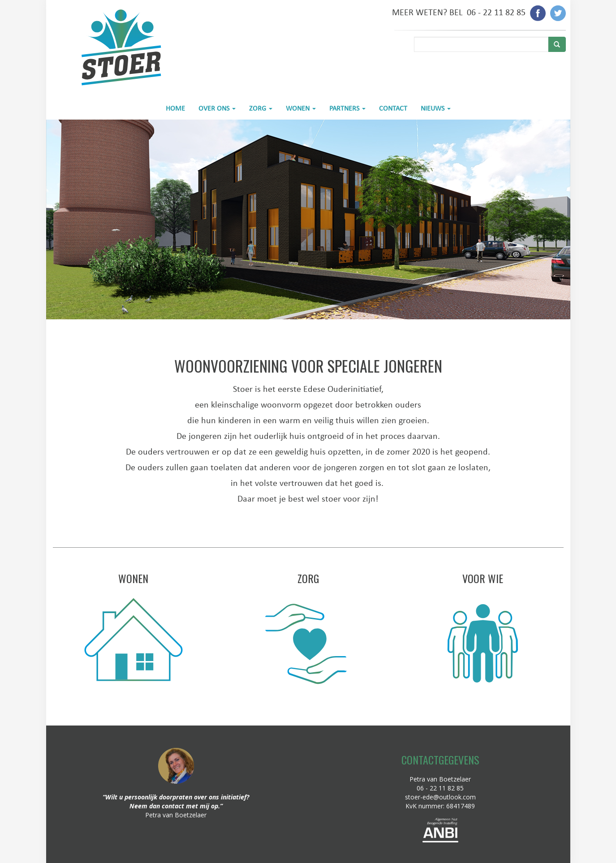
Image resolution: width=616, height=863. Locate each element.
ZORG (261, 108)
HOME (175, 108)
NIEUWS (436, 108)
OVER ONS (217, 108)
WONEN (301, 108)
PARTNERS (347, 108)
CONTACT (393, 108)
